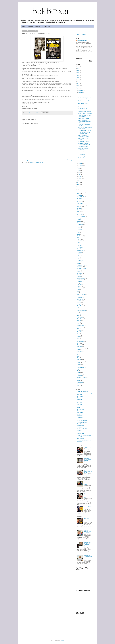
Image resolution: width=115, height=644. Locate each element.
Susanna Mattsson (81, 361)
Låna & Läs (80, 285)
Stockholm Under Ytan (82, 429)
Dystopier (79, 226)
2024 (79, 70)
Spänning (79, 359)
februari (80, 178)
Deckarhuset (80, 416)
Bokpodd (79, 208)
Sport (78, 356)
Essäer (79, 234)
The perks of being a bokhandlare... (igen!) (83, 136)
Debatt (78, 218)
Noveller (79, 303)
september (81, 165)
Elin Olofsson (80, 417)
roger (78, 329)
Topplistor (79, 364)
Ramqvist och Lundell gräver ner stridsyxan (87, 459)
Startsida (48, 160)
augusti (80, 167)
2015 (79, 87)
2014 (79, 89)
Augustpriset (80, 199)
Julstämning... (81, 94)
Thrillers (79, 363)
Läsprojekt (79, 286)
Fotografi (79, 246)
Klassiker (79, 270)
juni (79, 171)
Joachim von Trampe (81, 265)
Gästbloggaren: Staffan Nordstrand (83, 149)
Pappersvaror (80, 309)
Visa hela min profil (80, 55)
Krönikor (79, 277)
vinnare (79, 381)
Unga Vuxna (80, 374)
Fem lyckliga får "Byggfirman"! (85, 112)
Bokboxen (24, 26)
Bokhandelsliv (80, 203)
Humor (79, 257)
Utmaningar (80, 376)
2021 (79, 76)
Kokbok (79, 272)
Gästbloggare (37, 26)
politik (78, 316)
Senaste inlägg (25, 160)
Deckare (31, 114)
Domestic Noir (80, 225)
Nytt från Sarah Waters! (83, 146)
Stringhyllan (80, 430)
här (37, 65)
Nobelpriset (80, 301)
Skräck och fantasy (81, 348)
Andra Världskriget (81, 197)
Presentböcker (80, 319)
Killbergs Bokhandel (82, 40)
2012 (79, 184)
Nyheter (79, 304)
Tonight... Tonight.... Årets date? (85, 114)
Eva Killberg (80, 236)
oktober (80, 163)
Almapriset (79, 195)
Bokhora (79, 406)
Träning (79, 369)
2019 (79, 80)
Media (78, 290)
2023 (79, 72)
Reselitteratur (80, 327)
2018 (79, 82)
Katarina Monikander (81, 268)
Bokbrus (79, 401)
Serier (78, 343)
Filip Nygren (80, 241)
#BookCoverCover (81, 192)
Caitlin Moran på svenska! (84, 141)
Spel (78, 355)
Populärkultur (80, 317)
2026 (79, 67)
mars (80, 176)
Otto (78, 307)
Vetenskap (79, 379)
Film (78, 242)
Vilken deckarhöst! (82, 161)
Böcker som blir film (81, 216)
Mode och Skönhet (81, 294)
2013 (79, 182)
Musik (78, 296)
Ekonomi (79, 228)
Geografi (79, 249)
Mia (78, 291)
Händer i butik (80, 260)
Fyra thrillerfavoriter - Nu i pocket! (88, 471)
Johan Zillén (30, 26)
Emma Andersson (81, 231)
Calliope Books (80, 414)
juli (79, 169)
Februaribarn (80, 424)
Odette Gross (80, 306)
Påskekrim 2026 (87, 448)
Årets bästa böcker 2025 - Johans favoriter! (88, 483)
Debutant (79, 220)
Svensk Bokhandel (81, 432)
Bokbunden (80, 403)
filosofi (78, 244)
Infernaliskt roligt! (82, 156)
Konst (78, 275)
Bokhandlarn (80, 404)
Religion (79, 324)
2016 (79, 85)
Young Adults (80, 382)
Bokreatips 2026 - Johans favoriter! (87, 507)
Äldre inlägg (70, 160)
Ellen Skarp (80, 229)
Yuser (78, 384)
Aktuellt (79, 194)
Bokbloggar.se (80, 398)
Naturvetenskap (80, 299)
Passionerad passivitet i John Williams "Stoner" (84, 158)
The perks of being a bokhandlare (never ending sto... (85, 122)
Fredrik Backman (81, 425)
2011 (79, 186)
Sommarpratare (80, 353)
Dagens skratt (81, 96)
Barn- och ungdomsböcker (83, 200)
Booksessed (80, 411)
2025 (79, 68)
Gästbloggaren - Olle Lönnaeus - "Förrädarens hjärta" (87, 544)
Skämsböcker (80, 351)
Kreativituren (80, 427)
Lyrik (78, 283)
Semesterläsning (81, 342)
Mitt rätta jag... (81, 151)
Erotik (78, 233)
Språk (78, 358)
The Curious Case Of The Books (84, 435)
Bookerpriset (80, 213)
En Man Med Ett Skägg (82, 421)
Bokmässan (80, 207)
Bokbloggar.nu (80, 396)
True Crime (79, 366)
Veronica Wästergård (82, 377)
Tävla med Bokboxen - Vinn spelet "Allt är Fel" (87, 532)
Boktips (27, 114)
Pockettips (79, 314)
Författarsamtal (80, 247)
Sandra (79, 337)
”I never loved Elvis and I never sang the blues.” (85, 116)
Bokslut (79, 408)
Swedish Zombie (81, 434)
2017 (79, 83)
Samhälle (79, 335)
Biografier (79, 202)
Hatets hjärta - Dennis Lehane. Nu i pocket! (88, 520)
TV (78, 371)
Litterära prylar (80, 280)
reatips (79, 322)
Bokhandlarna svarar (81, 205)
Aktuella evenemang (46, 26)
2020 (79, 78)
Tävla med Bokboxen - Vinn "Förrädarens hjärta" (87, 496)
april (80, 174)
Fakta (78, 238)
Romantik (79, 332)
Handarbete (80, 252)
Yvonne (79, 386)
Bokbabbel (79, 395)
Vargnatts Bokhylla (81, 437)
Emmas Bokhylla (81, 419)
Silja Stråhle (80, 346)
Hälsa (78, 259)
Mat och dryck (80, 288)
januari (80, 180)
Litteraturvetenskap (81, 278)
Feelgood (79, 239)
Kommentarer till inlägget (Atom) (36, 162)
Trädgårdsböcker (81, 368)
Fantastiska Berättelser (82, 422)
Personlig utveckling (81, 311)
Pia (78, 312)
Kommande (80, 273)
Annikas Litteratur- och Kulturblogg (84, 393)
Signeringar (80, 345)
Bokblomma (80, 399)
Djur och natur (80, 223)
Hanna (78, 254)
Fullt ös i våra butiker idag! (84, 118)
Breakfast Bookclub (81, 412)
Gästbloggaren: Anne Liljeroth (85, 130)
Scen (78, 338)
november (81, 92)
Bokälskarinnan (80, 409)
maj (79, 173)
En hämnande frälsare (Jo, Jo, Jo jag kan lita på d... (85, 98)
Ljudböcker (79, 281)
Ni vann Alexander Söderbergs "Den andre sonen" (85, 133)
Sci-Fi (78, 340)
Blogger (62, 640)
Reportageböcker (81, 325)
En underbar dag (82, 107)
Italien (78, 264)
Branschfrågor (80, 215)
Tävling (79, 373)
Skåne (78, 350)
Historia (79, 255)
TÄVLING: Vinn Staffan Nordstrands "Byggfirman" (84, 144)
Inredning (79, 262)
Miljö (78, 293)
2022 (79, 74)
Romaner (79, 330)
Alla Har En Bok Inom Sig (82, 391)
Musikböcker (80, 298)
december (81, 91)
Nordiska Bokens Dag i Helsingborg (83, 154)
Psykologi (79, 320)
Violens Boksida (80, 438)
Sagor (78, 333)
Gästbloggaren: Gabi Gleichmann (83, 109)
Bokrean (79, 210)
